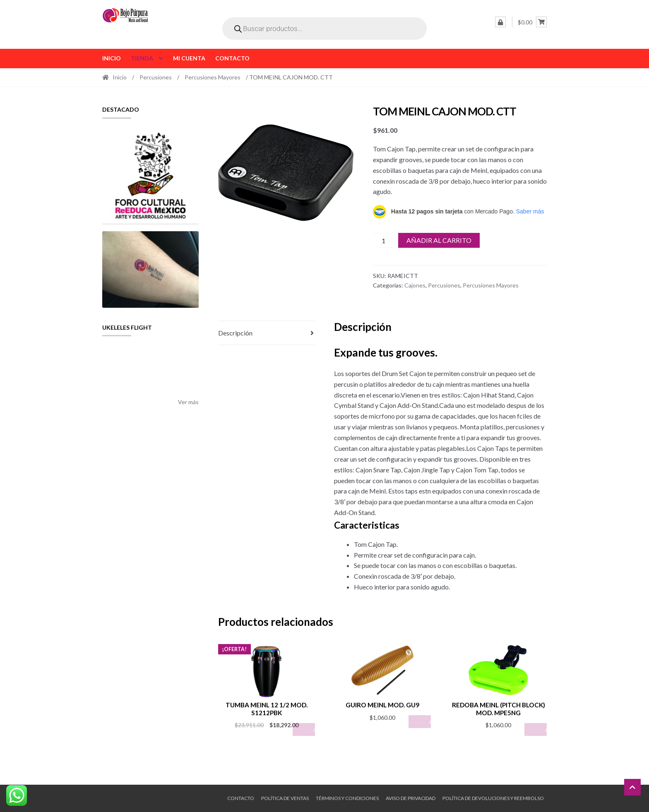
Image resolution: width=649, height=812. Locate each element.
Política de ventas (285, 798)
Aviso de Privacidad (411, 798)
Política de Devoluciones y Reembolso (493, 798)
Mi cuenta (189, 58)
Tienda (142, 58)
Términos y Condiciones (347, 798)
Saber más (530, 211)
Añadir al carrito (439, 240)
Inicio (112, 58)
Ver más (188, 402)
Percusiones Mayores (213, 77)
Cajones (415, 285)
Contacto (232, 58)
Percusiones (156, 77)
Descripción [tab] (235, 333)
